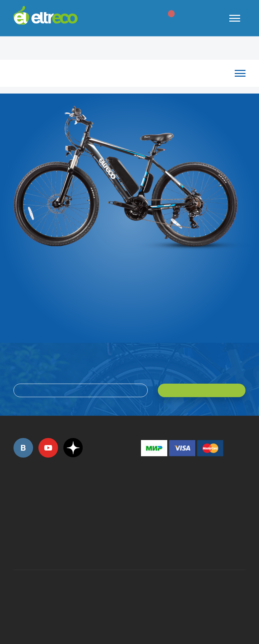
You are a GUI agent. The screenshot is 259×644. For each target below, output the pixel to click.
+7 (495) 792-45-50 (17, 502)
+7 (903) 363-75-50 (145, 546)
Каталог (126, 73)
